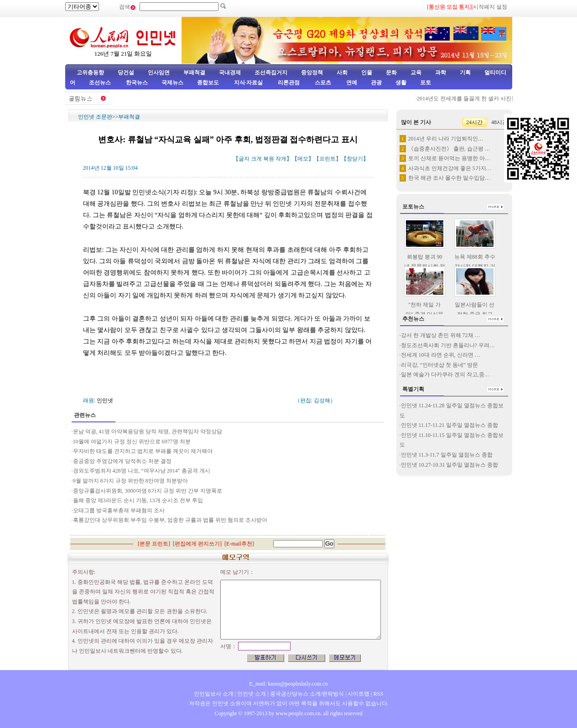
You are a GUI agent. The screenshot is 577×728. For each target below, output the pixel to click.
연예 (351, 83)
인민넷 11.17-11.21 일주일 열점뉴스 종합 (450, 425)
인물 (367, 73)
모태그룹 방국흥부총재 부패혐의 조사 (120, 510)
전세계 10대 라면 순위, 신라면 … (441, 355)
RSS (378, 694)
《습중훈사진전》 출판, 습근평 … (449, 149)
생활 (401, 83)
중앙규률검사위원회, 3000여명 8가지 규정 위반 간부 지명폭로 (148, 491)
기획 (465, 73)
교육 (416, 73)
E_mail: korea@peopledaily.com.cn (289, 684)
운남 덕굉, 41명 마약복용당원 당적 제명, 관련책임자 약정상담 (148, 432)
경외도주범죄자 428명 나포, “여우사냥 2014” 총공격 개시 (142, 471)
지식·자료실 (249, 83)
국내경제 (230, 73)
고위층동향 (90, 73)
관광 (376, 83)
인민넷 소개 (251, 694)
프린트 (327, 159)
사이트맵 (359, 694)
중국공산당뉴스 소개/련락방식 (307, 694)
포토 (426, 83)
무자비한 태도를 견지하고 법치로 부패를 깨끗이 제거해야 (143, 451)
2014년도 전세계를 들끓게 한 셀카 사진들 (470, 99)
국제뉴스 (172, 83)
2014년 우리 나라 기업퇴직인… (446, 139)
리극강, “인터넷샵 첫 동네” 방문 (440, 365)
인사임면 (159, 73)
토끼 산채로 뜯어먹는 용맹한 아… (449, 158)
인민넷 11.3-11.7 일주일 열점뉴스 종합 (447, 455)
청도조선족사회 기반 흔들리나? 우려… (448, 345)
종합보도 (208, 83)
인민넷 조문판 (95, 117)
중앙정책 (312, 73)
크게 (256, 159)
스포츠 (322, 83)
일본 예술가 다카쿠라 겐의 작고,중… (445, 374)
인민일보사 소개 (214, 694)
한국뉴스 (137, 83)
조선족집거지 (271, 73)
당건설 (126, 73)
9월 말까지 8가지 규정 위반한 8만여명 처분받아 (130, 481)
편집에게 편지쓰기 (197, 544)
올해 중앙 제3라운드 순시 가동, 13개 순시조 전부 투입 (138, 500)
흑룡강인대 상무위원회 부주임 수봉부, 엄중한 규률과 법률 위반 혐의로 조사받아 (170, 520)
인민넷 (105, 400)
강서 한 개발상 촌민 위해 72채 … (441, 335)
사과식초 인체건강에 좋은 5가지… (450, 168)
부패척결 (194, 73)
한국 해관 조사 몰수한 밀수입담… (449, 178)
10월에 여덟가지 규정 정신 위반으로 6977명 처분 (132, 442)
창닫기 (355, 159)
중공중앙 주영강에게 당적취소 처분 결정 (122, 461)
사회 (342, 73)
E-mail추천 (239, 544)
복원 (269, 159)
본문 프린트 (154, 544)
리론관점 (289, 83)
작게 (281, 159)
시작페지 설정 (490, 7)
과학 (441, 73)
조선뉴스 (101, 83)
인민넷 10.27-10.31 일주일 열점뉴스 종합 (450, 465)
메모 (303, 159)
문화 (391, 73)
